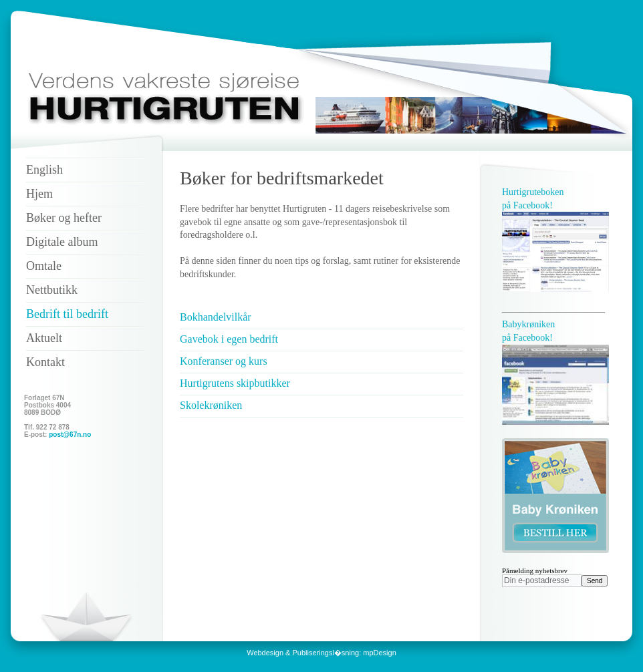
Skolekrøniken (211, 405)
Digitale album (62, 242)
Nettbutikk (52, 290)
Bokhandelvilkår (216, 317)
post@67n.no (70, 435)
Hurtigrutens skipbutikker (235, 383)
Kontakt (45, 362)
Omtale (44, 266)
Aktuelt (44, 338)
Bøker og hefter (64, 218)
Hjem (39, 194)
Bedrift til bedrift (67, 314)
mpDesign (380, 653)
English (44, 170)
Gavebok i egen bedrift (229, 339)
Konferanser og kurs (224, 361)
